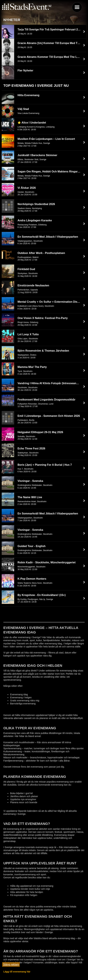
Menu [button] (77, 7)
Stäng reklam (11, 964)
